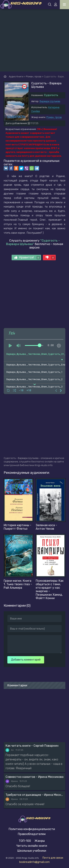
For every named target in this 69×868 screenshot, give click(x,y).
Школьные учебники (32, 851)
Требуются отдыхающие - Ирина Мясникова (34, 795)
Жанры (40, 841)
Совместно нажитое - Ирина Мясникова (34, 777)
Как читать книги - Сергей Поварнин (32, 746)
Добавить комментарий (26, 660)
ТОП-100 (25, 841)
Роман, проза (54, 117)
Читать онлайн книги (32, 846)
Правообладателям (32, 834)
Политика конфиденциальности (32, 829)
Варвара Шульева (50, 101)
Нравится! (27, 258)
